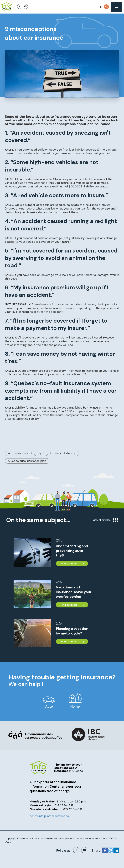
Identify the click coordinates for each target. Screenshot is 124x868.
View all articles (105, 520)
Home (75, 706)
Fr (101, 7)
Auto (49, 706)
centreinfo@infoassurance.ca (49, 816)
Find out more (69, 564)
